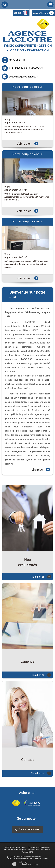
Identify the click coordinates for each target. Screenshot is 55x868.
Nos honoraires (33, 850)
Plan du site (8, 850)
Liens (42, 850)
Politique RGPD (27, 852)
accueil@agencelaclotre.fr (23, 77)
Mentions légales (20, 850)
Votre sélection (40, 13)
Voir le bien (27, 144)
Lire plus (41, 469)
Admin (47, 850)
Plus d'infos (41, 577)
